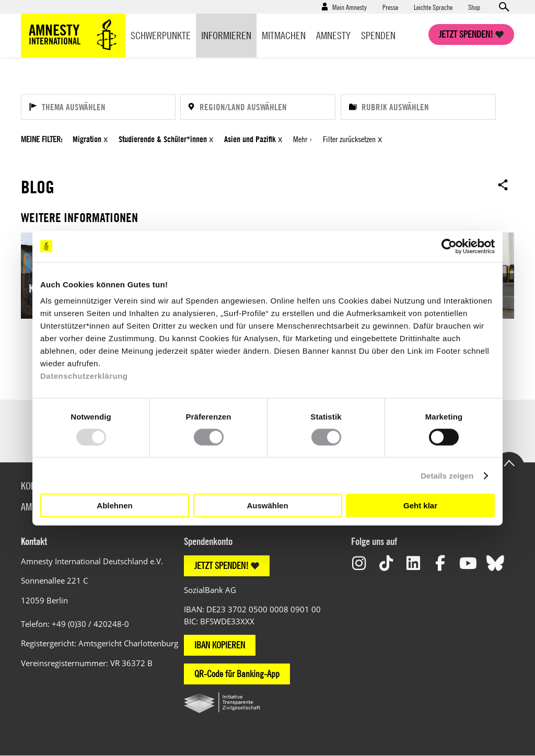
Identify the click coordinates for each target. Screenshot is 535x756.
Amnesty (333, 35)
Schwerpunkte (161, 35)
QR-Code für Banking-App (237, 674)
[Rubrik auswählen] (418, 107)
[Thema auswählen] (98, 107)
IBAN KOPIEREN (220, 645)
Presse (390, 7)
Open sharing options (503, 184)
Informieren (226, 35)
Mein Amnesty (350, 7)
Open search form (504, 7)
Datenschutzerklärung (84, 376)
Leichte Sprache (433, 7)
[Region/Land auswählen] (258, 107)
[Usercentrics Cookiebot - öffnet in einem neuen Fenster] (449, 246)
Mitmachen (284, 35)
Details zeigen (447, 475)
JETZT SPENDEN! (222, 566)
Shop (474, 7)
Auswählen (267, 505)
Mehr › (303, 139)
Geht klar (420, 505)
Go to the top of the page (509, 462)
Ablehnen (114, 505)
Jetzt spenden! (466, 34)
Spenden (378, 35)
